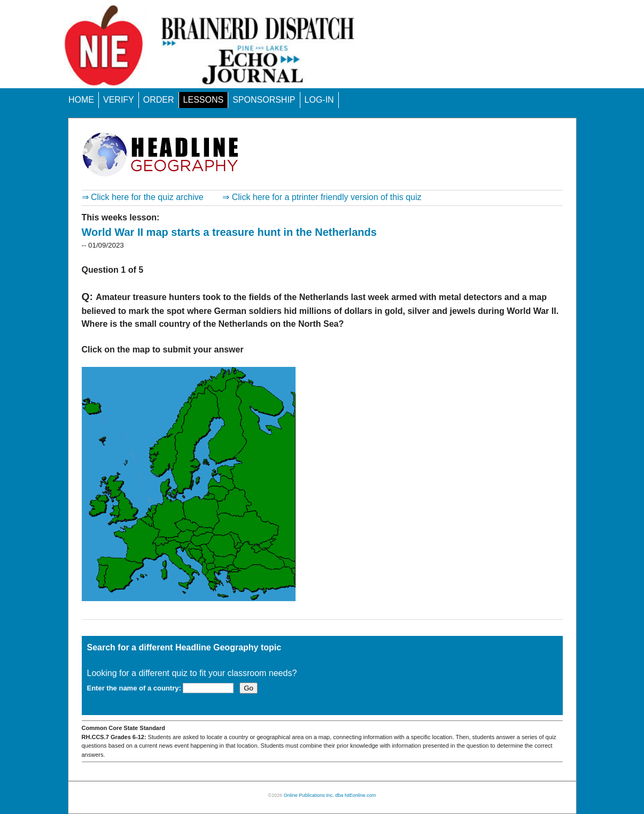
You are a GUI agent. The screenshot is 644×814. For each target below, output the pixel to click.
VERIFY (119, 100)
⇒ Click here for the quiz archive (143, 197)
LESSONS (204, 100)
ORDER (159, 100)
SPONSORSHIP (264, 100)
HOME (81, 100)
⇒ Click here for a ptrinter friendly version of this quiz (322, 197)
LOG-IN (319, 100)
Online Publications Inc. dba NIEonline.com (330, 795)
